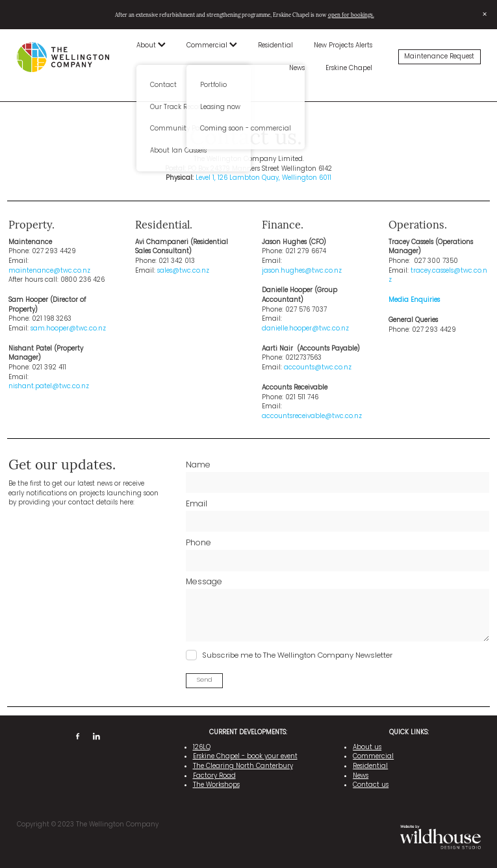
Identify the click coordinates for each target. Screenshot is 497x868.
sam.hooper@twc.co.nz (68, 329)
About (151, 46)
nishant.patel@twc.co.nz (49, 387)
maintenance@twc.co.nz (49, 271)
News (297, 68)
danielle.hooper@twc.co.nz (305, 329)
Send (205, 680)
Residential (275, 46)
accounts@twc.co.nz (318, 368)
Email (197, 504)
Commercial (212, 46)
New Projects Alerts (343, 46)
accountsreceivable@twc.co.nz (312, 416)
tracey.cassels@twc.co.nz (438, 276)
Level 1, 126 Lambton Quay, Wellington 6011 (263, 178)
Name (198, 465)
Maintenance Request (439, 57)
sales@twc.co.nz (183, 271)
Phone (198, 543)
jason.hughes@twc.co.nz (302, 271)
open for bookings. (351, 15)
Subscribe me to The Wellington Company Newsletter (297, 656)
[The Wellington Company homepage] (63, 57)
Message (204, 582)
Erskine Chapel (349, 68)
